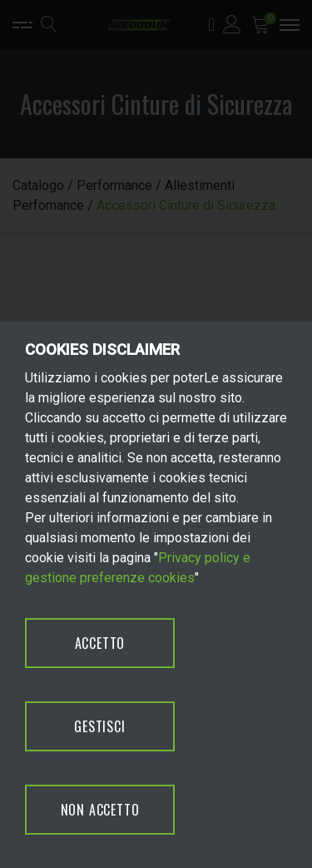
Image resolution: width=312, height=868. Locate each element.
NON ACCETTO (100, 810)
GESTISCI (99, 726)
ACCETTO (100, 643)
